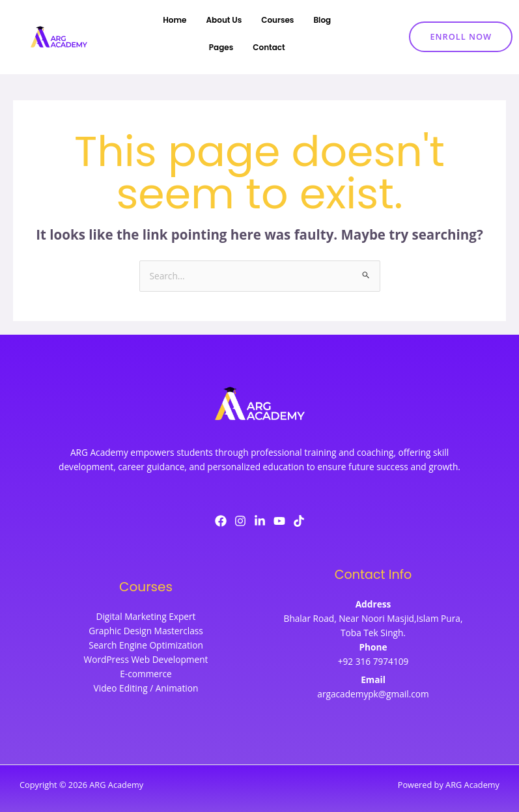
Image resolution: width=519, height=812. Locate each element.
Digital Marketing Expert (146, 616)
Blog (322, 20)
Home (175, 20)
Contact (269, 47)
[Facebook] (221, 521)
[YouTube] (279, 521)
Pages (221, 47)
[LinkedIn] (260, 521)
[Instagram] (240, 521)
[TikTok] (299, 521)
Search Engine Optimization (146, 645)
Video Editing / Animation (146, 688)
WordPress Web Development (146, 659)
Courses (277, 20)
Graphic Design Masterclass (146, 631)
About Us (224, 20)
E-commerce (146, 674)
